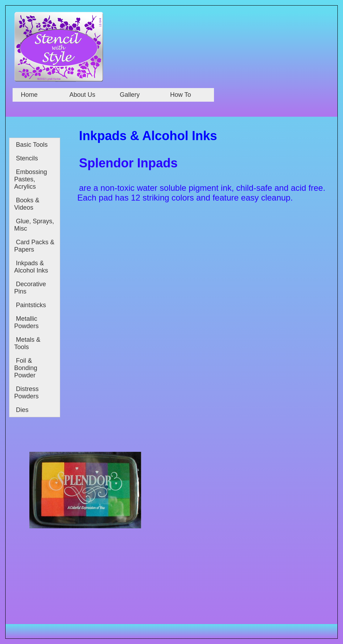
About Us (83, 95)
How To (181, 95)
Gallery (130, 95)
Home (28, 95)
